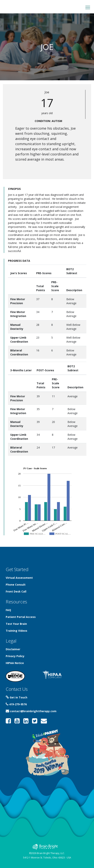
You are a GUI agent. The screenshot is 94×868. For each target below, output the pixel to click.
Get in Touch (16, 697)
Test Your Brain (16, 624)
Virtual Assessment (19, 578)
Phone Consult (16, 585)
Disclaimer (13, 649)
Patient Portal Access (21, 617)
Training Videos (16, 631)
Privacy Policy (15, 656)
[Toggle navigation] (88, 7)
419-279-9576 (16, 704)
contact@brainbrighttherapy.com (31, 711)
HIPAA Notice (15, 663)
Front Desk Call (16, 591)
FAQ (8, 610)
